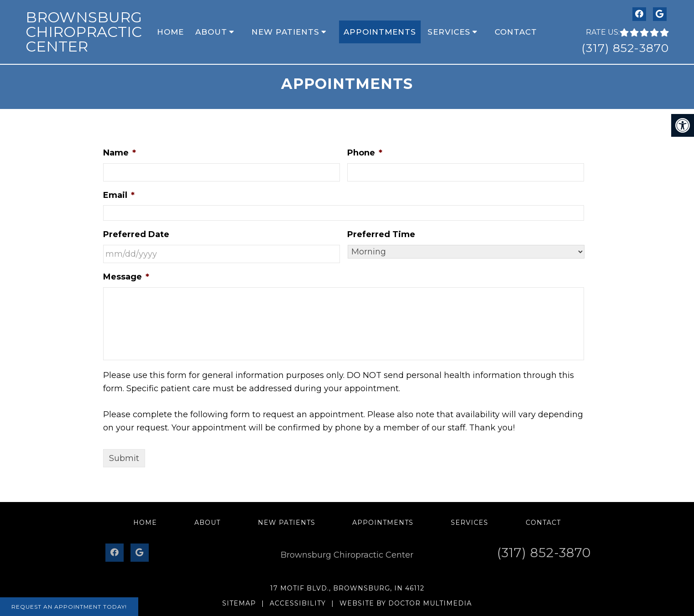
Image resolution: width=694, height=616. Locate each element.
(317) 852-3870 (625, 48)
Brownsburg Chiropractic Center (84, 32)
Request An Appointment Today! (69, 607)
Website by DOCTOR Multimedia (406, 603)
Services (449, 32)
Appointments (380, 32)
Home (170, 32)
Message (126, 277)
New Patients (285, 32)
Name (120, 153)
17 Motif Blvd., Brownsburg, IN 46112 (347, 588)
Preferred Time (381, 234)
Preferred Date (136, 234)
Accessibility (298, 603)
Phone (365, 153)
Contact (516, 32)
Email (119, 195)
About (211, 32)
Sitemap (239, 603)
